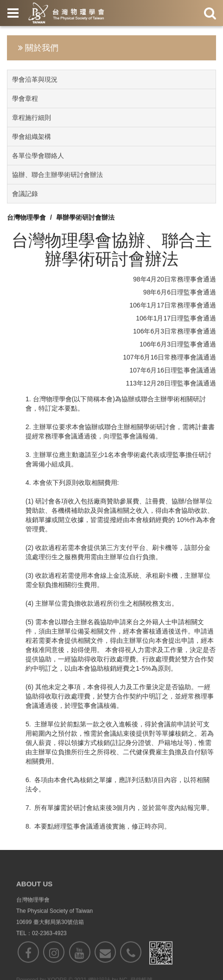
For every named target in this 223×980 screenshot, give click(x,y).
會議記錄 (25, 194)
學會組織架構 (32, 137)
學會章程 (25, 98)
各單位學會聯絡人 (38, 156)
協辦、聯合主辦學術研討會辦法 (57, 175)
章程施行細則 (32, 118)
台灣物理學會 (26, 217)
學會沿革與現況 (35, 79)
